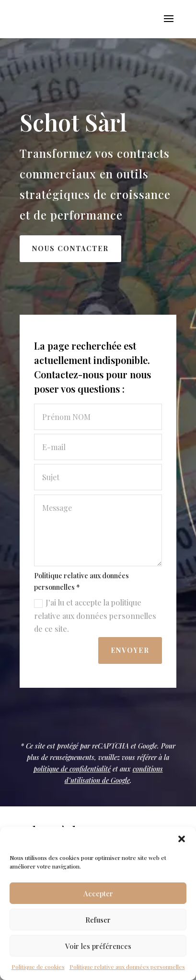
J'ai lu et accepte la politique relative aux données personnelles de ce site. (97, 615)
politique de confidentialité (72, 769)
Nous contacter (70, 248)
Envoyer (132, 650)
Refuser (98, 920)
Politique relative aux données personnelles (127, 967)
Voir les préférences (98, 946)
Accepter (98, 893)
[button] (182, 839)
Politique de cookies (38, 967)
